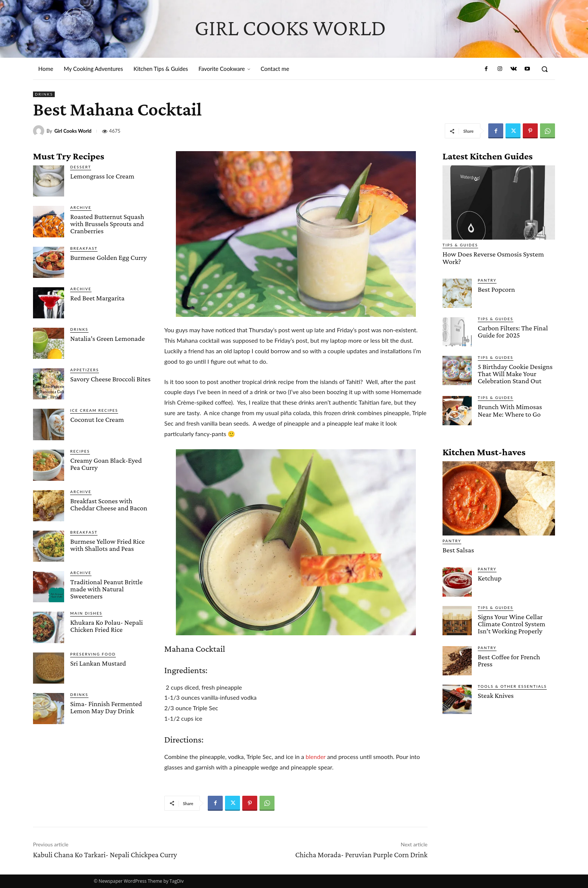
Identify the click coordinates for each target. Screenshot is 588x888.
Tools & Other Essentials (512, 685)
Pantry (487, 280)
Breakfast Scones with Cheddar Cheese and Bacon (109, 504)
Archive (81, 207)
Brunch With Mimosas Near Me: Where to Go (510, 410)
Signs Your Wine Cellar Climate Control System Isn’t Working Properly (511, 623)
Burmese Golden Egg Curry (108, 257)
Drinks (44, 94)
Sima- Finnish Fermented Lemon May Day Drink (106, 707)
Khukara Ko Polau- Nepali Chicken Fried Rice (106, 626)
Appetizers (85, 370)
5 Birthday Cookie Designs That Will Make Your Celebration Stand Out (515, 373)
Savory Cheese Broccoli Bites (110, 379)
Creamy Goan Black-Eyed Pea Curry (106, 464)
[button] (544, 69)
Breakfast (84, 248)
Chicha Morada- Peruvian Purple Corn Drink (361, 855)
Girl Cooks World (73, 131)
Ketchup (490, 577)
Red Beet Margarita (97, 298)
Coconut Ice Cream (97, 419)
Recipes (80, 451)
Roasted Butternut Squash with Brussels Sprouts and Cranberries (107, 224)
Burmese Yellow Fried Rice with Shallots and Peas (107, 545)
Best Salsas (458, 550)
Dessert (81, 167)
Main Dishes (86, 613)
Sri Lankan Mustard (98, 663)
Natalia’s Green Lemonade (107, 338)
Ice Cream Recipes (94, 410)
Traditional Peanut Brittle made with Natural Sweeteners (106, 589)
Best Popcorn (496, 289)
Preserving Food (93, 654)
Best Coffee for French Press (509, 660)
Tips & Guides (460, 245)
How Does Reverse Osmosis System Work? (492, 258)
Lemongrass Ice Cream (102, 176)
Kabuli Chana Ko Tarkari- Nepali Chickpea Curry (105, 855)
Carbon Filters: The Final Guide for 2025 (513, 331)
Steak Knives (496, 695)
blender (316, 757)
